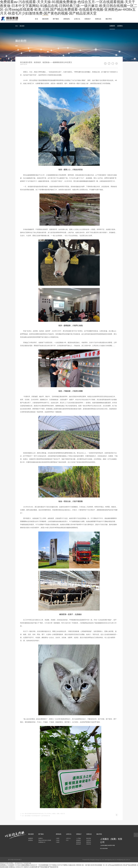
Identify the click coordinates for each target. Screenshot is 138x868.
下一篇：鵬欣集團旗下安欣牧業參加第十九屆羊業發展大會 (35, 816)
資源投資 (89, 840)
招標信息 (98, 19)
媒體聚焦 (120, 26)
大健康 (58, 842)
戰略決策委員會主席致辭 (45, 840)
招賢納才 (88, 19)
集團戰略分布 (42, 842)
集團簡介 (41, 838)
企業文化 (77, 19)
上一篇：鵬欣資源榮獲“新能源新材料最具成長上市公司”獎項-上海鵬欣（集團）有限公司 (43, 814)
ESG (67, 840)
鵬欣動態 (45, 19)
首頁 (36, 19)
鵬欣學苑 (109, 19)
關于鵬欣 (56, 19)
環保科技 (89, 844)
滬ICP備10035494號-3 (15, 860)
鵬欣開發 (89, 838)
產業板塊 (67, 19)
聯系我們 (78, 844)
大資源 (58, 840)
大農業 (58, 838)
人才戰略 (78, 838)
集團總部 (78, 840)
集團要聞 (112, 26)
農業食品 (89, 842)
